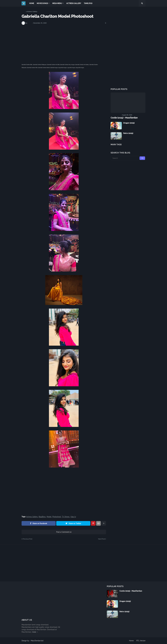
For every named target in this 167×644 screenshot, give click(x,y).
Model (49, 517)
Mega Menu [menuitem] (57, 3)
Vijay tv (73, 517)
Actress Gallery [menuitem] (74, 3)
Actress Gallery (32, 12)
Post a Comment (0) (64, 532)
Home (24, 12)
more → (35, 632)
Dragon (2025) (129, 123)
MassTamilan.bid (37, 641)
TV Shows (66, 517)
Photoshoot (57, 517)
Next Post (101, 539)
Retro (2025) (128, 133)
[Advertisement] (64, 44)
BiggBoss (42, 517)
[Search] (128, 158)
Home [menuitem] (32, 3)
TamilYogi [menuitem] (88, 3)
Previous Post (27, 539)
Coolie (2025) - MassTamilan (124, 118)
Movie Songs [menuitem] (42, 3)
